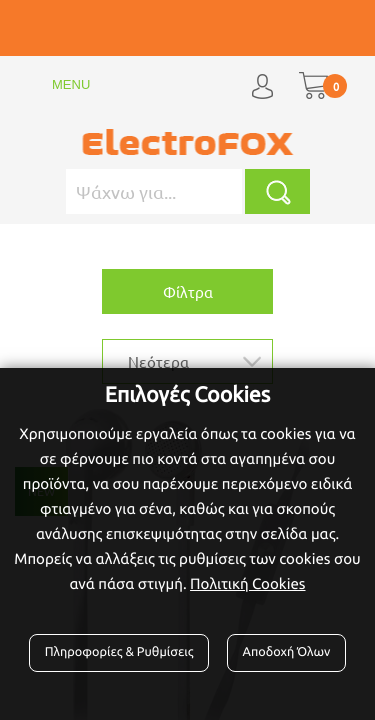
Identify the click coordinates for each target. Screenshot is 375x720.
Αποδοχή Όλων (287, 652)
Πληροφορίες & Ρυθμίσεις (119, 652)
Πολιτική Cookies (247, 583)
